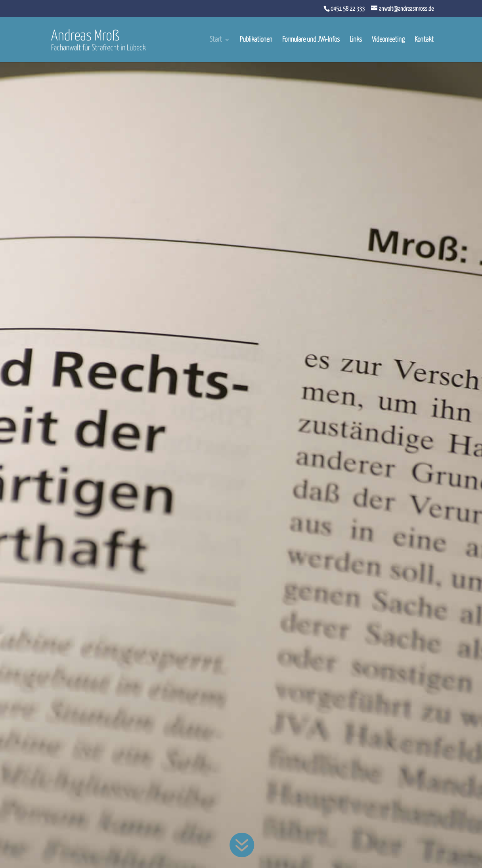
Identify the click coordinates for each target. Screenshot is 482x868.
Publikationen (256, 40)
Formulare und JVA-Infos (311, 40)
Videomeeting (388, 40)
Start (216, 40)
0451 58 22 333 (348, 9)
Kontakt (424, 40)
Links (356, 40)
